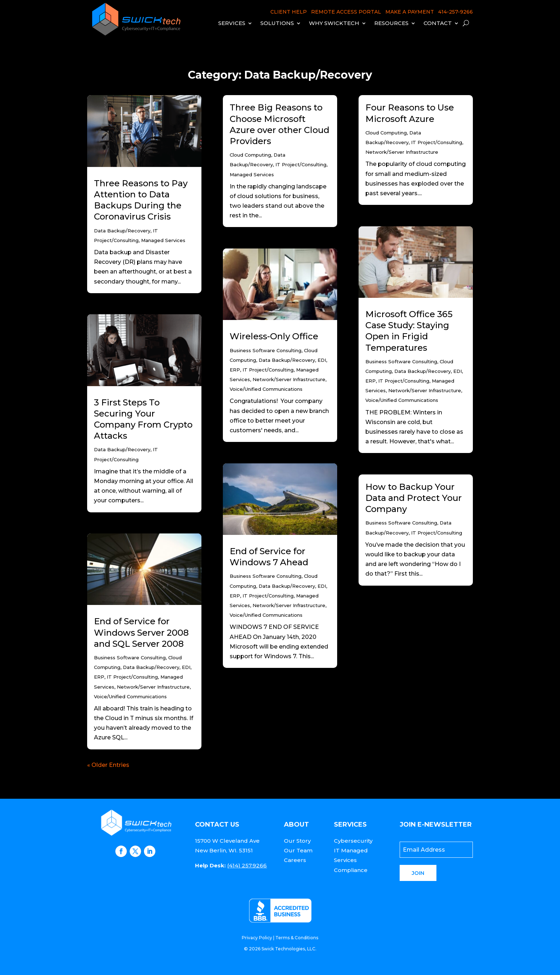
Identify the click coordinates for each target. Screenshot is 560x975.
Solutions (277, 23)
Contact (438, 23)
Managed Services (163, 240)
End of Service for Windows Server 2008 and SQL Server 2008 (141, 632)
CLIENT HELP (289, 12)
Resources (391, 23)
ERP (99, 677)
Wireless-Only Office (274, 336)
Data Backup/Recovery (122, 231)
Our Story (297, 841)
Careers (295, 860)
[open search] (466, 23)
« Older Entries (108, 765)
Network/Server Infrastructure (153, 687)
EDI (186, 667)
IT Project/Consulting (132, 677)
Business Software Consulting (130, 658)
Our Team (298, 850)
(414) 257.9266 (247, 865)
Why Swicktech (334, 23)
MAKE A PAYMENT (410, 12)
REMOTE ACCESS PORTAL (346, 12)
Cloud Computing (250, 155)
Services (232, 23)
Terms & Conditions (297, 938)
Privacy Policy (257, 938)
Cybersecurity (353, 841)
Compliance (351, 870)
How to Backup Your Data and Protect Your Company (414, 498)
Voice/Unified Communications (130, 696)
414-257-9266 (456, 12)
